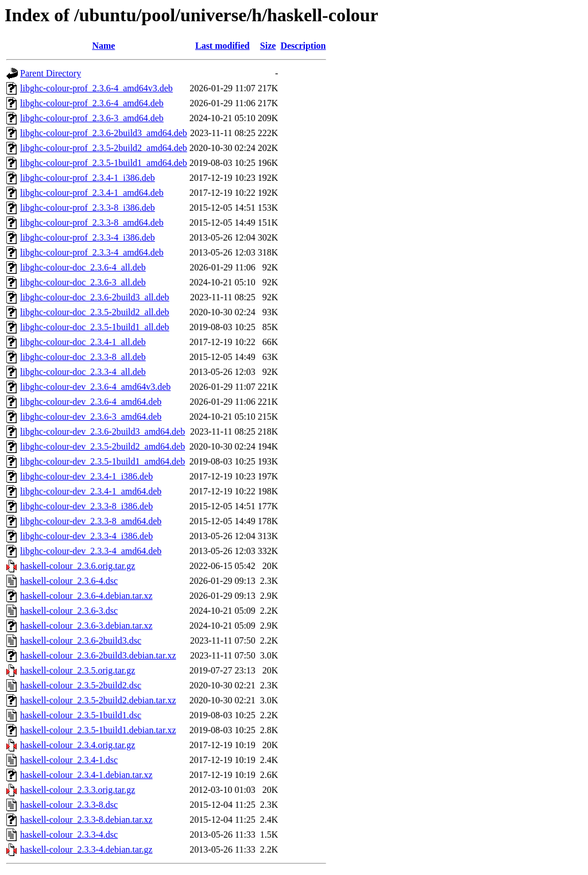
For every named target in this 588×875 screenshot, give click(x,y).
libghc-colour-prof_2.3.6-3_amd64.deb (92, 118)
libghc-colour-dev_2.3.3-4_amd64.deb (91, 551)
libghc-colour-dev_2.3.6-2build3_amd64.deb (102, 431)
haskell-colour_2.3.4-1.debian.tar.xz (86, 775)
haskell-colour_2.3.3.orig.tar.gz (78, 790)
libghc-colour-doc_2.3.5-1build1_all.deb (95, 327)
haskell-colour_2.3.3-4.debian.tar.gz (86, 849)
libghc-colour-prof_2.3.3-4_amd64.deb (92, 252)
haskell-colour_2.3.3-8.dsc (69, 805)
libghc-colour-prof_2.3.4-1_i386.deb (88, 178)
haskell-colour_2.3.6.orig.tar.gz (78, 566)
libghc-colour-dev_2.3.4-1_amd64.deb (91, 491)
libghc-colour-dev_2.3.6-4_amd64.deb (91, 402)
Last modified (223, 46)
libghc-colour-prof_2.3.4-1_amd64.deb (92, 193)
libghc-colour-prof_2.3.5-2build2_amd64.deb (104, 148)
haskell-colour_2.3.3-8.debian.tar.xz (86, 820)
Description (303, 46)
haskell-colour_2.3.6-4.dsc (69, 581)
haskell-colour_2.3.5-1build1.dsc (81, 715)
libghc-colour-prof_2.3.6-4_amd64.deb (92, 103)
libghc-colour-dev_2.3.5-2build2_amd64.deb (102, 446)
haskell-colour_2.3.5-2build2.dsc (81, 685)
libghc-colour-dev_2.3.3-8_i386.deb (86, 506)
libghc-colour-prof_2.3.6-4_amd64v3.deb (96, 88)
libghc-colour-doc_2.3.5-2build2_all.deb (95, 312)
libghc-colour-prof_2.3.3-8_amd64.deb (92, 222)
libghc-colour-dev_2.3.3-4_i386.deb (86, 536)
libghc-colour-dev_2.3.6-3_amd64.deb (91, 417)
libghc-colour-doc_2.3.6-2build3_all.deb (95, 297)
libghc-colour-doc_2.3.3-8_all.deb (83, 357)
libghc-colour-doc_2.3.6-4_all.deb (83, 267)
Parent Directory (51, 73)
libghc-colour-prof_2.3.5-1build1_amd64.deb (104, 163)
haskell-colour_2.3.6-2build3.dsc (81, 640)
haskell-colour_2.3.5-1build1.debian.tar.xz (98, 730)
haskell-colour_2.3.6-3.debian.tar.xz (86, 626)
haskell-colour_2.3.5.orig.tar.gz (78, 670)
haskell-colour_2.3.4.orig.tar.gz (78, 745)
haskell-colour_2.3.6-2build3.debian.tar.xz (98, 655)
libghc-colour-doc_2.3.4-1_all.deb (83, 342)
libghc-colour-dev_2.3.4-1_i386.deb (86, 476)
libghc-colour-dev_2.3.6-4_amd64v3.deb (95, 387)
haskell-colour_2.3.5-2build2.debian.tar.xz (98, 700)
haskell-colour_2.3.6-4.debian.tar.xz (86, 596)
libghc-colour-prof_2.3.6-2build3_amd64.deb (104, 133)
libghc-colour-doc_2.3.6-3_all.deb (83, 282)
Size (268, 46)
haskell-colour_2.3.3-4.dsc (69, 835)
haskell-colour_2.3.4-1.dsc (69, 760)
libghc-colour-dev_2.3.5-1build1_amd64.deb (102, 461)
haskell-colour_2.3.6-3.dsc (69, 611)
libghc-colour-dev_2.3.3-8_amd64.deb (91, 521)
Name (103, 46)
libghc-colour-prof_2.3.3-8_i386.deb (88, 208)
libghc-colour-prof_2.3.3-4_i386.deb (88, 237)
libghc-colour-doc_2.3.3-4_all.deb (83, 372)
